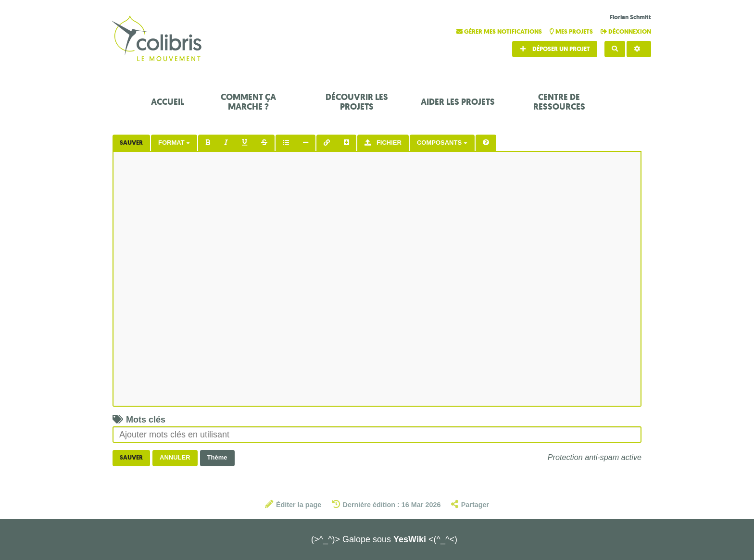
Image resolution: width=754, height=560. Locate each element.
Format (174, 143)
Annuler (175, 457)
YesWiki (410, 539)
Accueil (168, 102)
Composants (442, 143)
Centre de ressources (559, 102)
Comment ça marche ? (248, 102)
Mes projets (572, 31)
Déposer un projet (555, 49)
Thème (217, 457)
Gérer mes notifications (500, 31)
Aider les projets (458, 102)
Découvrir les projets (357, 102)
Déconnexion (626, 31)
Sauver (131, 143)
